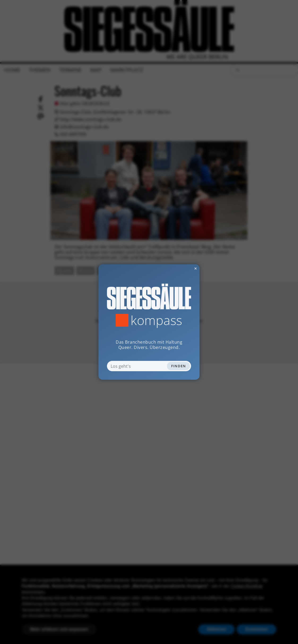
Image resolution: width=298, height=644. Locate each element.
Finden (179, 366)
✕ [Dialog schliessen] (183, 268)
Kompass (156, 320)
